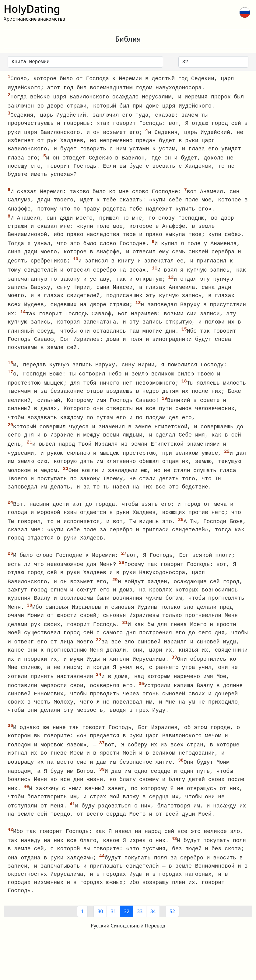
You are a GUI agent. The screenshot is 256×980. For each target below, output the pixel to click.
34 (153, 925)
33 (140, 925)
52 (172, 925)
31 (113, 925)
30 (100, 925)
